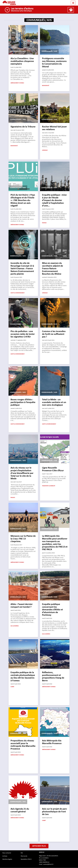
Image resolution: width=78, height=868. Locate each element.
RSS (22, 853)
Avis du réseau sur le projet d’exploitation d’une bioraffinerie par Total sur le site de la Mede (22, 473)
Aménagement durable (17, 83)
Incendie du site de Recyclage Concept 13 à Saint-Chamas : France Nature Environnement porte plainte (22, 269)
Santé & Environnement (18, 293)
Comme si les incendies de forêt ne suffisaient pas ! (54, 334)
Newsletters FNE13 (26, 859)
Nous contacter (7, 853)
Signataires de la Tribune (23, 127)
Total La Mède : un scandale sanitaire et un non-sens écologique (54, 402)
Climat (12, 687)
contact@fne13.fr (48, 864)
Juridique (45, 150)
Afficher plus (39, 846)
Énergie (44, 223)
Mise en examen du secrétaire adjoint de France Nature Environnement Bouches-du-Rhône (53, 269)
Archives (5, 856)
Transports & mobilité (49, 486)
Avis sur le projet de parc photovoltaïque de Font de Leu (55, 812)
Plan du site (24, 856)
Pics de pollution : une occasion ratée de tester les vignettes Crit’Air (23, 334)
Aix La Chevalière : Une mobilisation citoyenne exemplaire (22, 61)
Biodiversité (46, 86)
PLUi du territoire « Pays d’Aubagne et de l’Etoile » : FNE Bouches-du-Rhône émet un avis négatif (23, 200)
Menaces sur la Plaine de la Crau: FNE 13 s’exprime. (23, 539)
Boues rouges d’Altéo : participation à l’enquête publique (23, 402)
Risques (13, 498)
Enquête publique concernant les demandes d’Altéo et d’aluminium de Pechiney (52, 610)
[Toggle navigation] (73, 3)
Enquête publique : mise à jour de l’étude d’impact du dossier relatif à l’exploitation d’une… (54, 200)
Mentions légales (7, 859)
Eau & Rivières (15, 626)
